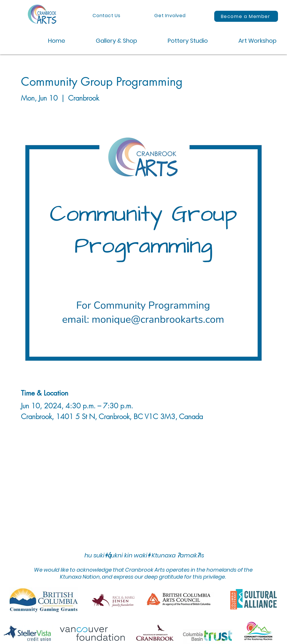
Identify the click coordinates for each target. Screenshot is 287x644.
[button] (106, 41)
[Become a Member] (246, 16)
